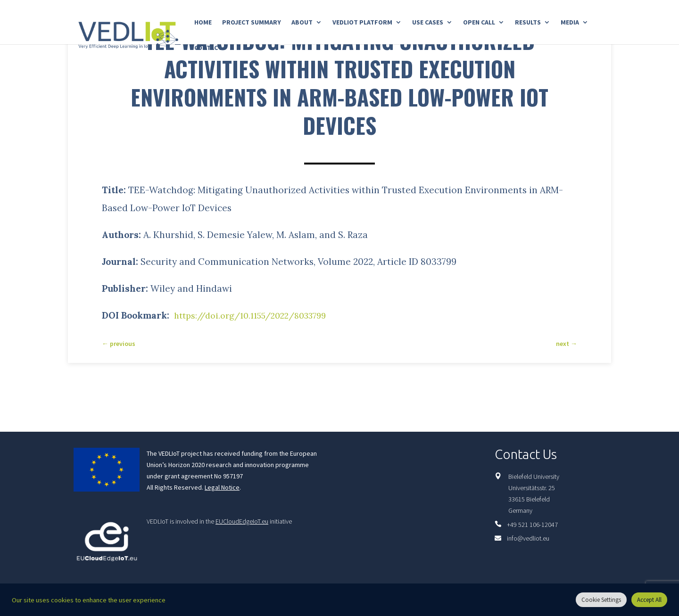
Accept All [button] (649, 600)
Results (528, 23)
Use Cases (428, 23)
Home (203, 23)
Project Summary (252, 23)
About (302, 23)
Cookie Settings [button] (601, 600)
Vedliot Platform (362, 23)
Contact (208, 48)
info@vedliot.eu (528, 538)
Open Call (479, 23)
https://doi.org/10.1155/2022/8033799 (257, 315)
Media (570, 23)
